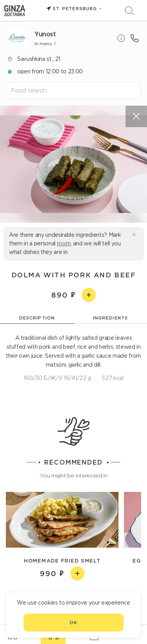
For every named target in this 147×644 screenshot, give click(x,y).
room (64, 243)
